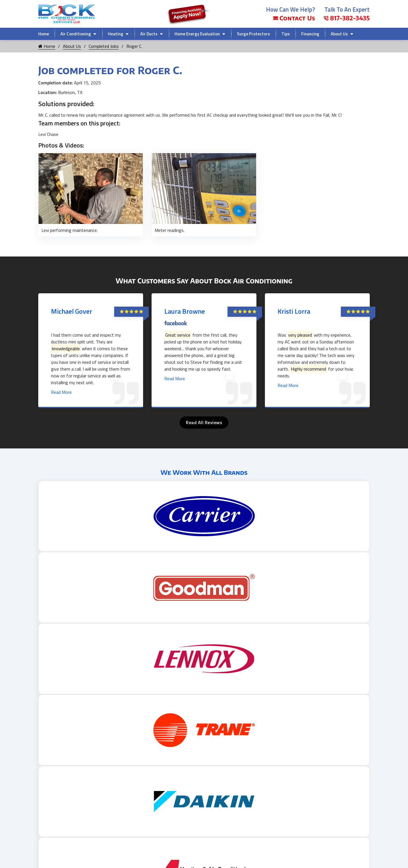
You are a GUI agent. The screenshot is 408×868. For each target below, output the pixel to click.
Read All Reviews (204, 422)
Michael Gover (72, 311)
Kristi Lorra (294, 311)
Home (44, 34)
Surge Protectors (253, 34)
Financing (310, 34)
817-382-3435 (347, 18)
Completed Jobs (104, 46)
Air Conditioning (76, 34)
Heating (116, 34)
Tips (286, 34)
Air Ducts (149, 34)
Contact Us (294, 18)
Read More (61, 392)
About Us (339, 34)
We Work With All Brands (204, 472)
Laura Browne (185, 311)
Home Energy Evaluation (197, 34)
